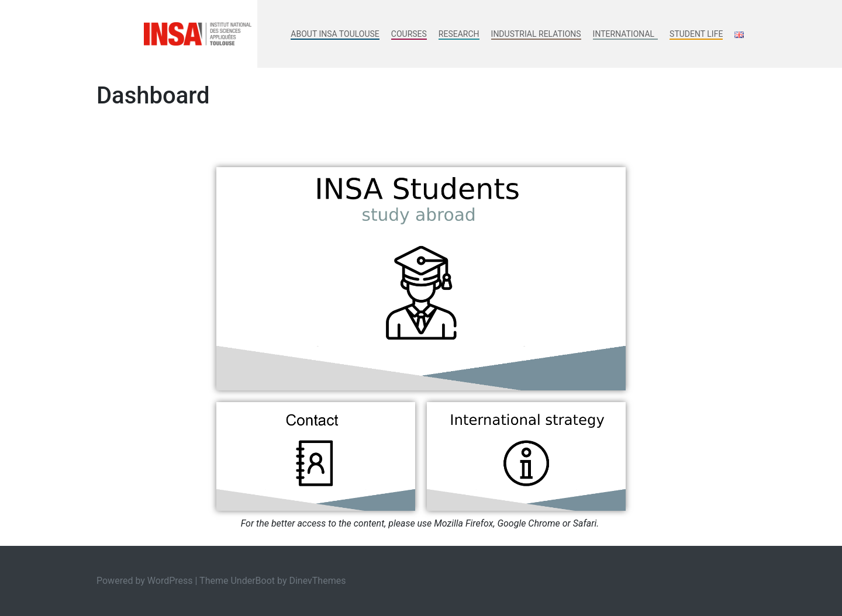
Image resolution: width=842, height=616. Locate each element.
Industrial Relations (536, 34)
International (625, 34)
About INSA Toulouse (335, 34)
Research (459, 34)
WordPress (170, 581)
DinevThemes (317, 581)
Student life (696, 34)
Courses (409, 34)
